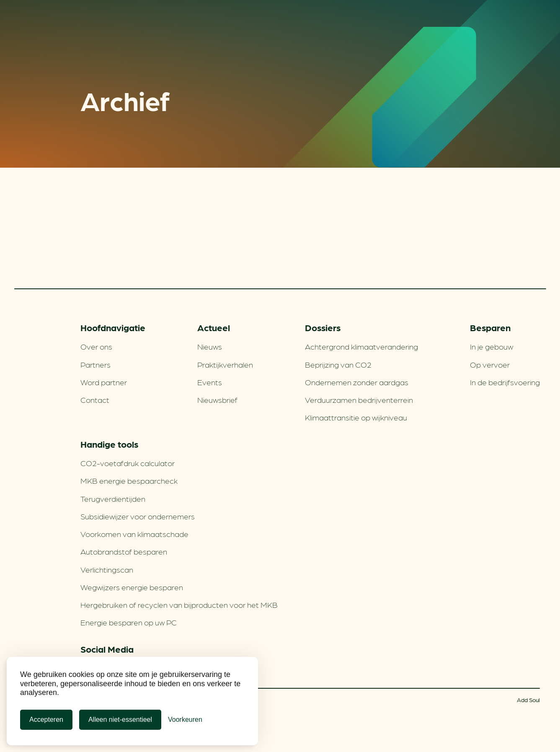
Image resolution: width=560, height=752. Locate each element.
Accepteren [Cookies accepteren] (46, 720)
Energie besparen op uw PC (129, 622)
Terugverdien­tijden (113, 498)
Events (210, 382)
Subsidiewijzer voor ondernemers (138, 516)
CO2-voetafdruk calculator (128, 463)
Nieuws (210, 346)
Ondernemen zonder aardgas (357, 382)
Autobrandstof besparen (124, 551)
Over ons (96, 346)
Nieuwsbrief (217, 399)
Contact (95, 399)
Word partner (104, 382)
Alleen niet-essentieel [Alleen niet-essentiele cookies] (120, 720)
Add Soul (528, 700)
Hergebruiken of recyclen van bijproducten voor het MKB (179, 604)
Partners (95, 364)
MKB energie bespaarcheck (129, 480)
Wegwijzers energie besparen (132, 587)
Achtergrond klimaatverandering (361, 346)
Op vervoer (490, 364)
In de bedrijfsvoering (505, 382)
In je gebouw (492, 346)
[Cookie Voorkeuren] (185, 720)
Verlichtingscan (107, 569)
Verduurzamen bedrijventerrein (359, 399)
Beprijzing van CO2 (338, 364)
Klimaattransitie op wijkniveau (356, 417)
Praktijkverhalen (225, 364)
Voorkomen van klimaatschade (134, 534)
